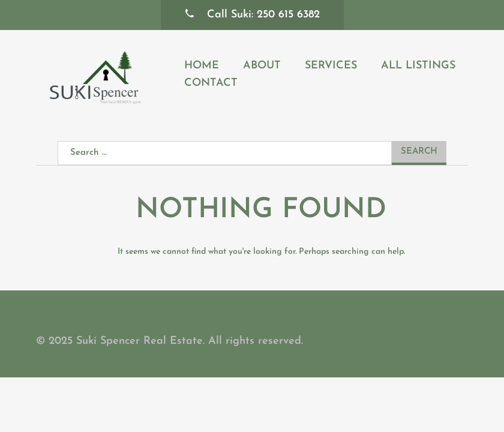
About (262, 66)
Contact (211, 83)
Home (202, 66)
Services (331, 66)
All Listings (418, 66)
